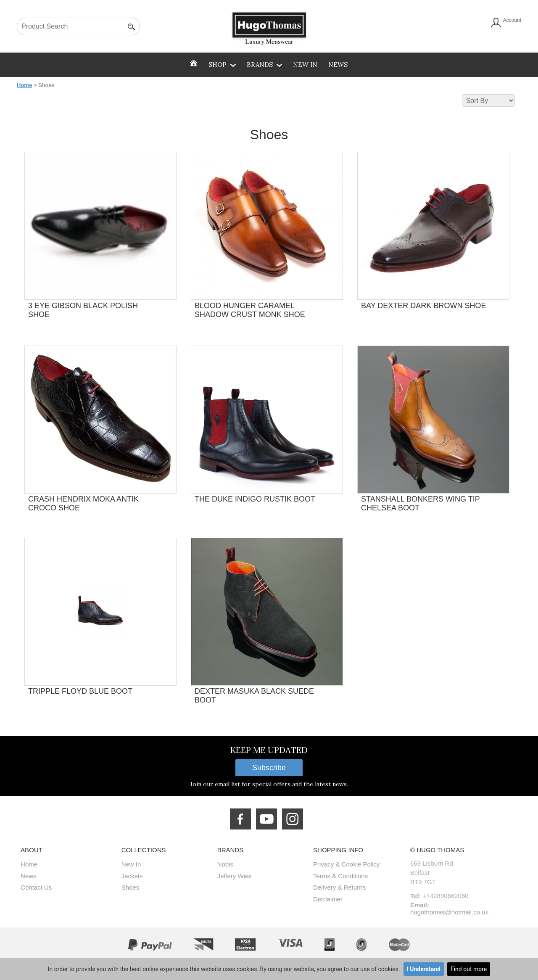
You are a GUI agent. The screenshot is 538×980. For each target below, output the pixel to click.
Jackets (132, 876)
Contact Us (36, 887)
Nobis (225, 864)
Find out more (469, 969)
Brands (264, 65)
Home (24, 85)
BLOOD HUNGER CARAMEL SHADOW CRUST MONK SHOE (250, 310)
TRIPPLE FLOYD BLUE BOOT (80, 691)
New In (305, 65)
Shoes (131, 887)
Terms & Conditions (340, 876)
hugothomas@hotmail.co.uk (449, 912)
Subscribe (269, 768)
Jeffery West (235, 876)
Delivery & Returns (339, 887)
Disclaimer (328, 899)
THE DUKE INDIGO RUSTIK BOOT (255, 499)
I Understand (424, 969)
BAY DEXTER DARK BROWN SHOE (423, 306)
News (338, 65)
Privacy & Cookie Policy (346, 864)
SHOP (222, 65)
